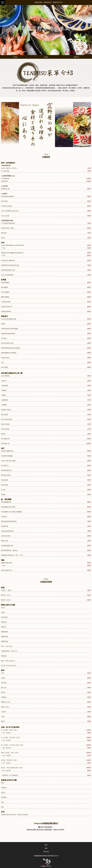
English (46, 57)
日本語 (15, 57)
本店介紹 (46, 852)
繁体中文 (77, 57)
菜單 (46, 848)
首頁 (46, 845)
